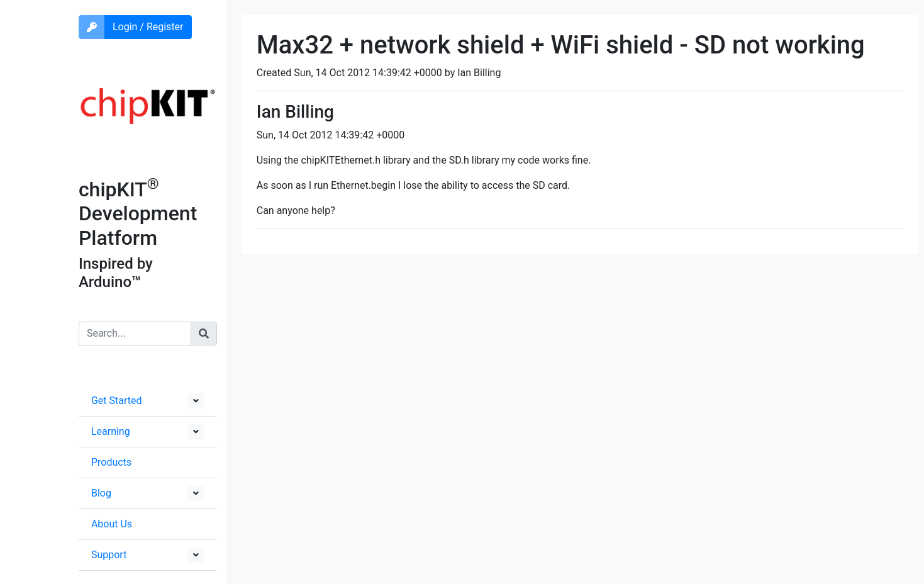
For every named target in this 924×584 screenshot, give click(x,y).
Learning (111, 431)
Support (109, 555)
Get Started (117, 401)
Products (111, 462)
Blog (101, 493)
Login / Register (148, 27)
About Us (112, 524)
